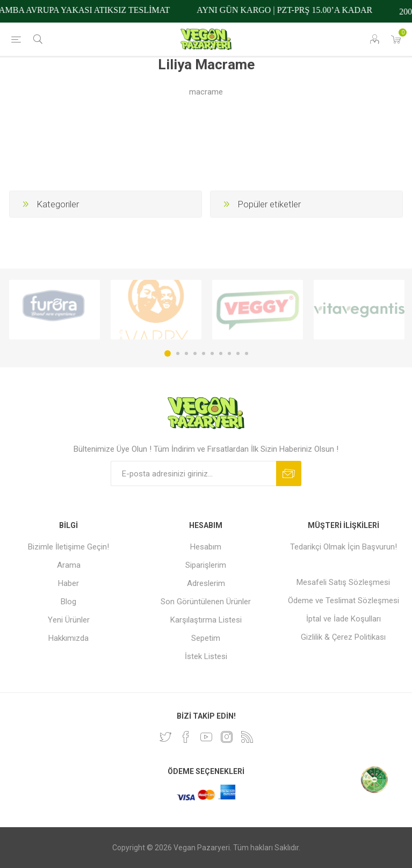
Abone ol (289, 473)
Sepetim (206, 638)
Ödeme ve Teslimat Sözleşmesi (344, 601)
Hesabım (206, 547)
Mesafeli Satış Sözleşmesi (343, 582)
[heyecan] (165, 737)
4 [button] (195, 353)
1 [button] (168, 353)
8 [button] (229, 353)
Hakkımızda (68, 638)
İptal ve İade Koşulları (344, 619)
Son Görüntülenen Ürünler (206, 602)
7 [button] (221, 353)
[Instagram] (227, 737)
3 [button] (186, 353)
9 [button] (238, 353)
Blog (68, 602)
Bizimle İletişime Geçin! (68, 547)
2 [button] (178, 353)
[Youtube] (206, 737)
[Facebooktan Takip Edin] (186, 737)
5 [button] (204, 353)
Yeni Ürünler (69, 620)
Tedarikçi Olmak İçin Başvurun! (344, 547)
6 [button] (212, 353)
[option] (55, 310)
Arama (69, 565)
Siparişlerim (206, 565)
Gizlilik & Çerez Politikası (343, 637)
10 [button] (247, 353)
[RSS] (247, 737)
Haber (68, 583)
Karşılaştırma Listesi (206, 620)
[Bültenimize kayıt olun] (193, 473)
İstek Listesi (206, 656)
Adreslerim (206, 583)
